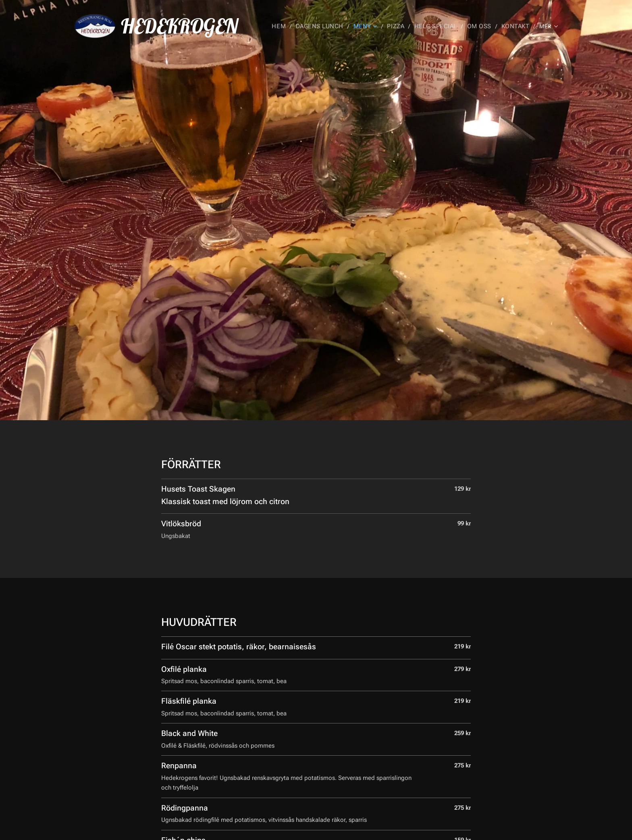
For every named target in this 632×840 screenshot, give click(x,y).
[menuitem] (292, 26)
